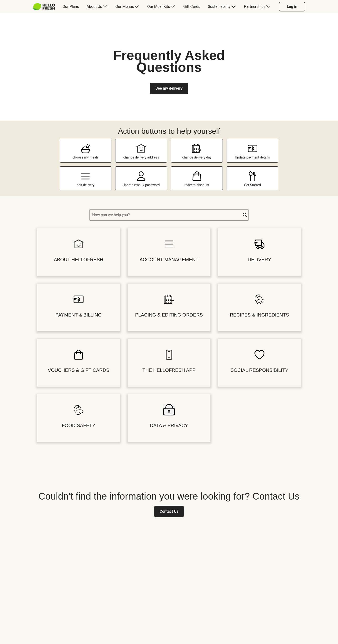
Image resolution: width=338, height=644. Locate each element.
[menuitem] (46, 7)
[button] (245, 215)
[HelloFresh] (44, 7)
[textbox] (169, 215)
